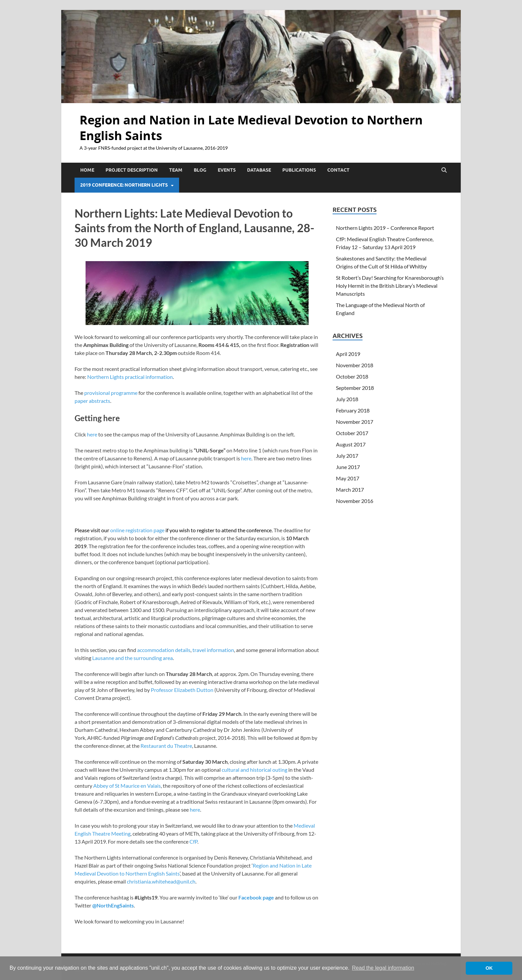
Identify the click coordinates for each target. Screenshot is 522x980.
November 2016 (355, 501)
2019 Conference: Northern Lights (124, 185)
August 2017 (351, 444)
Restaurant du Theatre (166, 746)
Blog (200, 170)
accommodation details (164, 650)
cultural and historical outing (255, 770)
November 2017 (355, 422)
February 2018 (353, 410)
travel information (213, 650)
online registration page (137, 530)
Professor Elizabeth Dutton (182, 690)
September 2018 (355, 388)
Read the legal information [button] (383, 968)
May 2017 (348, 478)
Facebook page (256, 897)
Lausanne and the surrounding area (132, 658)
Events (227, 170)
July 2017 (347, 456)
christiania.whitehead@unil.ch (161, 881)
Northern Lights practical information (130, 377)
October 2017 (352, 433)
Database (259, 170)
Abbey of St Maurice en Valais (127, 786)
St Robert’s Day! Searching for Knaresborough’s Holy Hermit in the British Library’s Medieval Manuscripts (390, 286)
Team (176, 170)
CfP (193, 841)
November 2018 (355, 365)
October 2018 (352, 376)
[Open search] (444, 170)
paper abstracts (92, 401)
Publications (299, 170)
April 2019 (348, 354)
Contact (338, 170)
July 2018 (347, 399)
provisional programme (111, 393)
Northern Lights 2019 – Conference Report (385, 228)
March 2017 (350, 490)
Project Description (132, 170)
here (92, 434)
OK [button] (489, 968)
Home (87, 170)
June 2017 (348, 467)
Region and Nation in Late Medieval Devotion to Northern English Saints (251, 128)
